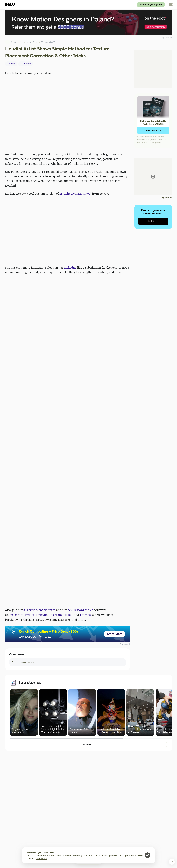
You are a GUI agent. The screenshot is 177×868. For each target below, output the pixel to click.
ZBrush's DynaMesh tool (75, 194)
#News (11, 64)
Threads (85, 615)
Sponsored (125, 644)
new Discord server (80, 610)
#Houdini (26, 64)
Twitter (30, 615)
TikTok (68, 615)
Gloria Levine (17, 42)
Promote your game (151, 5)
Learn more (42, 858)
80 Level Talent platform (39, 610)
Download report (153, 130)
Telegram (56, 615)
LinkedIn (70, 267)
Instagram (16, 615)
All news (89, 744)
